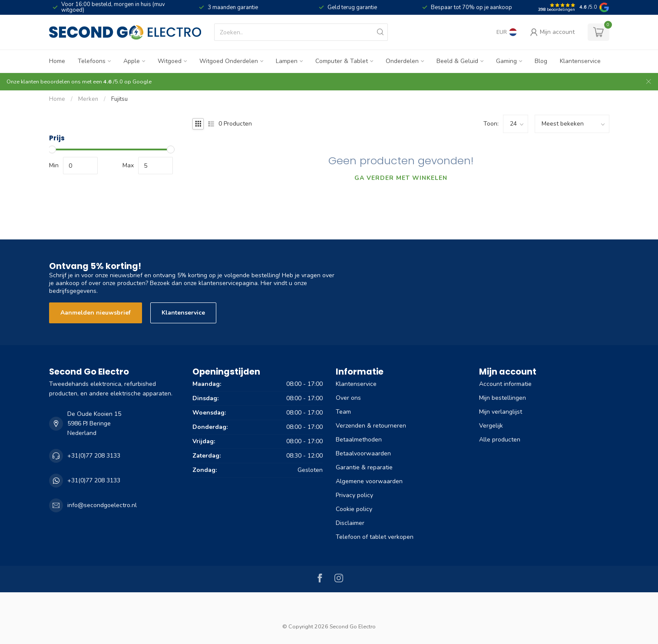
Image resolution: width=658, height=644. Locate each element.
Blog (541, 61)
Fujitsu (119, 99)
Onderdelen (402, 61)
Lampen (287, 61)
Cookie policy (354, 509)
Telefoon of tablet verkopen (375, 537)
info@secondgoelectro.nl (102, 505)
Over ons (348, 398)
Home (57, 61)
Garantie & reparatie (364, 467)
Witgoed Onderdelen (229, 61)
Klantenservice (580, 61)
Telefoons (92, 61)
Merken (88, 99)
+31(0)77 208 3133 (94, 456)
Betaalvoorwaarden (363, 453)
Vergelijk (491, 426)
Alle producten (500, 440)
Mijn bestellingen (503, 398)
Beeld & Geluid (457, 61)
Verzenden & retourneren (371, 426)
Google (142, 81)
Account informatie (505, 384)
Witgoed (170, 61)
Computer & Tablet (342, 61)
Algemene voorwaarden (369, 481)
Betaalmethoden (359, 440)
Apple (132, 61)
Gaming (506, 61)
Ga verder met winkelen (401, 178)
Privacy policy (354, 495)
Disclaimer (350, 523)
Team (343, 412)
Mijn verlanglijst (501, 412)
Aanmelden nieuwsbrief (96, 313)
